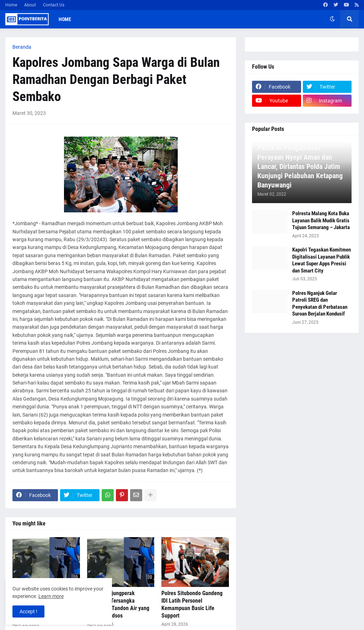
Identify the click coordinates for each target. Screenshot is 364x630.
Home (11, 5)
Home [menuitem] (65, 19)
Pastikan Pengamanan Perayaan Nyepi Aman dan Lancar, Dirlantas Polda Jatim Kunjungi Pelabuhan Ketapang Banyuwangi (300, 166)
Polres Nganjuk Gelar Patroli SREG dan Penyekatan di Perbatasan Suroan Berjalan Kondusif (320, 304)
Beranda (22, 47)
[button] (332, 19)
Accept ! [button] (28, 612)
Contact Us (54, 5)
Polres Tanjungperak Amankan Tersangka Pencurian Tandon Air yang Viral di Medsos (118, 604)
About (30, 5)
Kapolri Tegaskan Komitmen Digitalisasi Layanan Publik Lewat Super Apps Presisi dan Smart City (322, 260)
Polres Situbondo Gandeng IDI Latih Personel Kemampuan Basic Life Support (192, 604)
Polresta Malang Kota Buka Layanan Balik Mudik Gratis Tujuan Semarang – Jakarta (321, 220)
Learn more (51, 596)
